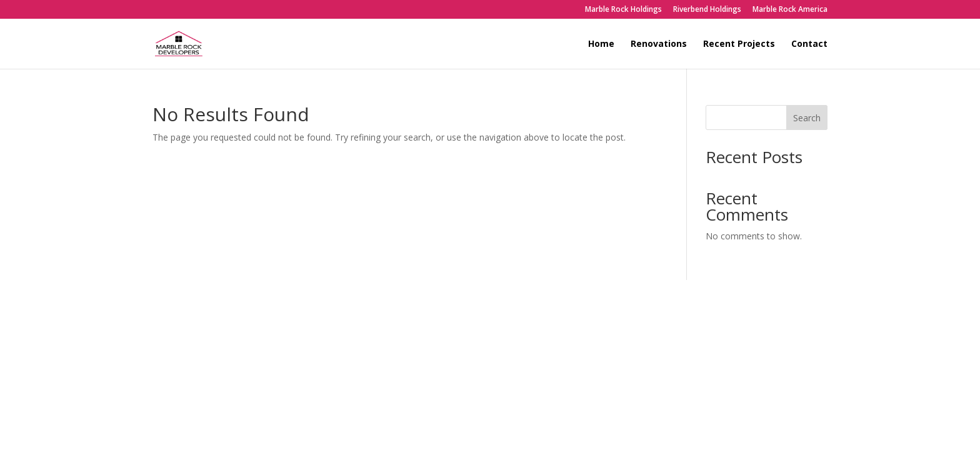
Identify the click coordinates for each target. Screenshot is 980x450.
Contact (809, 44)
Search (807, 118)
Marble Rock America (790, 10)
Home (601, 44)
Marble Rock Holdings (623, 10)
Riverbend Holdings (707, 10)
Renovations (659, 44)
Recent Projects (739, 44)
